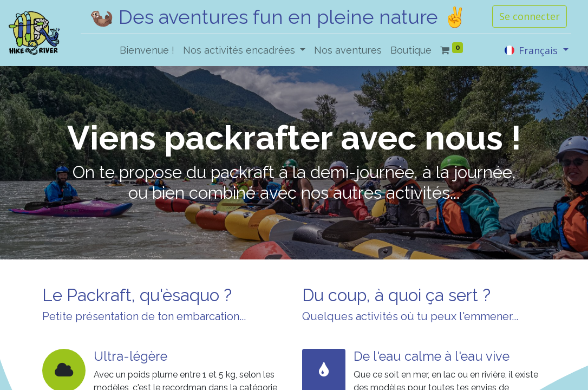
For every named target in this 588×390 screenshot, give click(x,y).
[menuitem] (147, 50)
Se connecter (530, 16)
